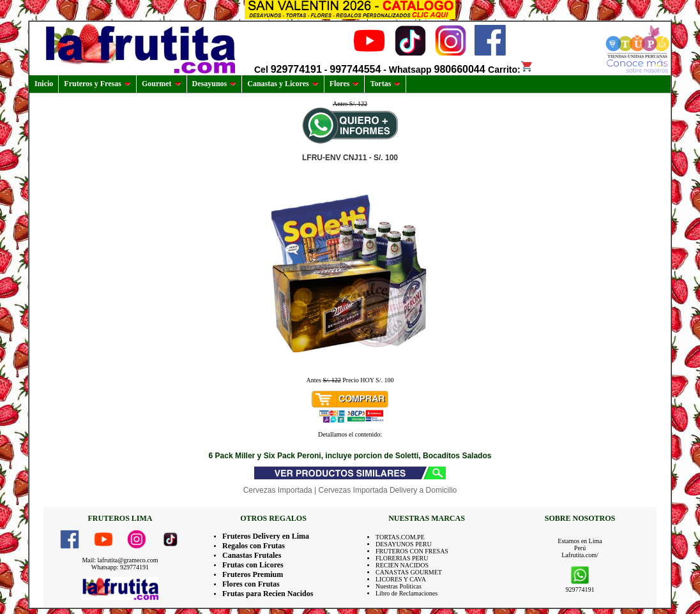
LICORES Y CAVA (401, 579)
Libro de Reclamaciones (407, 593)
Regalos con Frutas (254, 546)
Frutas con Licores (253, 565)
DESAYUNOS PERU (404, 544)
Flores (345, 84)
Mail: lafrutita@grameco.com (120, 560)
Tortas (385, 84)
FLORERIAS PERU (402, 558)
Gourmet (162, 84)
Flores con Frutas (251, 584)
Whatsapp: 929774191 (120, 567)
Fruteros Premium (253, 574)
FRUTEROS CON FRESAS (412, 551)
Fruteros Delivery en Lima (266, 536)
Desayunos (215, 84)
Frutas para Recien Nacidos (268, 594)
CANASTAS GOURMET (409, 572)
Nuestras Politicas (399, 586)
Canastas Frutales (252, 555)
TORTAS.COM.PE (400, 537)
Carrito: (511, 70)
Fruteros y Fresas (97, 84)
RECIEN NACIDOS (402, 565)
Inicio (44, 84)
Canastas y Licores (283, 84)
